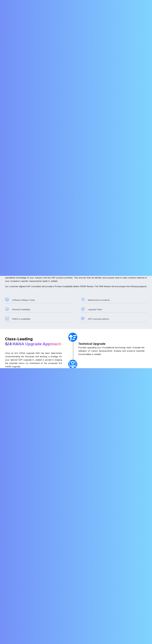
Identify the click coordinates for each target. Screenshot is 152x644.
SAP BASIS (20, 60)
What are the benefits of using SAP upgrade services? (34, 560)
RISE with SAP (82, 10)
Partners (86, 618)
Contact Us (117, 10)
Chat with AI (139, 638)
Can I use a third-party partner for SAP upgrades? (32, 567)
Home (24, 10)
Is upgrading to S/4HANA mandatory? (25, 541)
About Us (35, 10)
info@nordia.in (94, 2)
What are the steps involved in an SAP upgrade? (31, 535)
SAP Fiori (58, 611)
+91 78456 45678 (14, 611)
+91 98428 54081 (115, 2)
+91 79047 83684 (136, 2)
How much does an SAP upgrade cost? (26, 528)
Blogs (105, 10)
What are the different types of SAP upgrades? (31, 522)
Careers (95, 10)
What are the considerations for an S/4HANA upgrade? (34, 547)
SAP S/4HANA (61, 614)
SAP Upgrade (34, 60)
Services (46, 10)
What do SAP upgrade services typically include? (31, 554)
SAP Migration (63, 10)
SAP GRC (59, 618)
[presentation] (118, 456)
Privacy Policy (88, 622)
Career (85, 611)
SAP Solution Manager (64, 607)
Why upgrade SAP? (16, 505)
